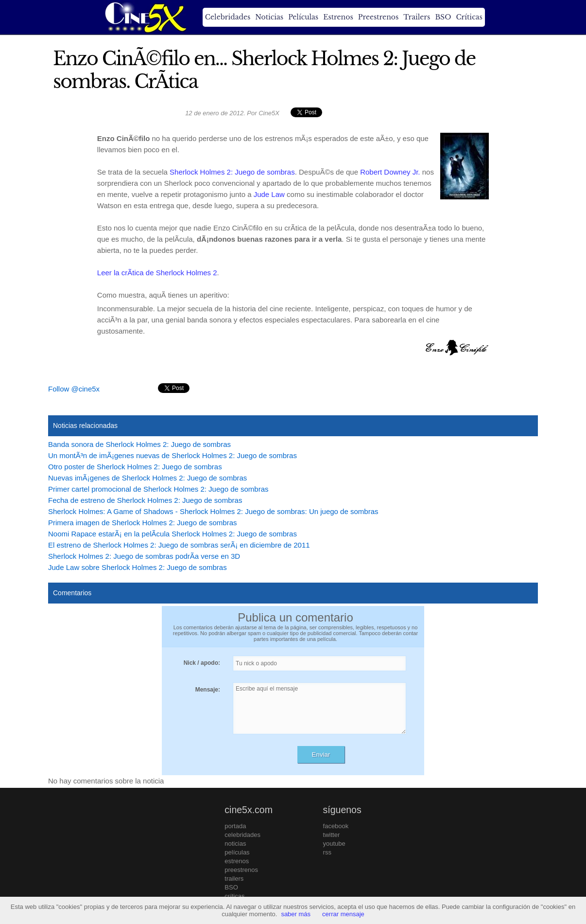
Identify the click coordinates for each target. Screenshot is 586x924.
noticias (235, 844)
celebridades (242, 835)
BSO (443, 17)
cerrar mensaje (343, 914)
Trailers (417, 17)
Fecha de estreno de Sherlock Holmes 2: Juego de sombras (145, 500)
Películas (303, 17)
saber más (296, 914)
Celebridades (228, 17)
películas (237, 852)
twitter (332, 835)
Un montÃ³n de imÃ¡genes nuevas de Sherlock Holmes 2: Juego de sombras (172, 455)
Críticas (469, 17)
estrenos (237, 861)
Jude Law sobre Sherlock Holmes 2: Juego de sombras (138, 567)
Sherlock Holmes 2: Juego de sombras (232, 172)
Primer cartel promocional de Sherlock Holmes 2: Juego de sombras (158, 489)
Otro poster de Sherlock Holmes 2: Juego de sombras (135, 467)
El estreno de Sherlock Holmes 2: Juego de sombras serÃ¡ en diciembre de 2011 (179, 545)
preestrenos (241, 870)
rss (327, 852)
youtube (334, 844)
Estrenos (338, 17)
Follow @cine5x (74, 389)
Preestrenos (379, 17)
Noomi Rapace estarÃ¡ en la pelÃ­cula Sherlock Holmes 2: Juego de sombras (172, 534)
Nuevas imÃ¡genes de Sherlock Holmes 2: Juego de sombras (147, 478)
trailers (234, 879)
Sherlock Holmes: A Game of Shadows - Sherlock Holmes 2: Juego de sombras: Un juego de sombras (213, 511)
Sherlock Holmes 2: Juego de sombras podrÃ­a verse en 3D (144, 556)
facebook (336, 826)
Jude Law (269, 194)
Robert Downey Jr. (390, 172)
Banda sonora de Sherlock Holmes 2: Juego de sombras (139, 444)
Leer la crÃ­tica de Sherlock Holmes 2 (157, 273)
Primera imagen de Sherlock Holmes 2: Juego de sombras (143, 523)
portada (235, 826)
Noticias (269, 17)
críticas (234, 896)
